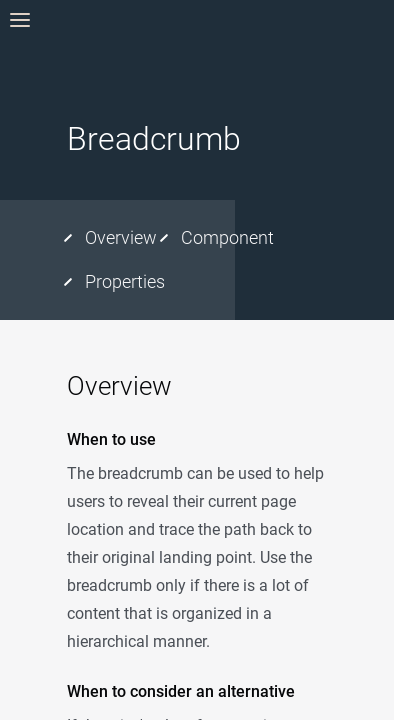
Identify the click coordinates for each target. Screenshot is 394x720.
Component (227, 237)
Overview (121, 237)
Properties (125, 281)
